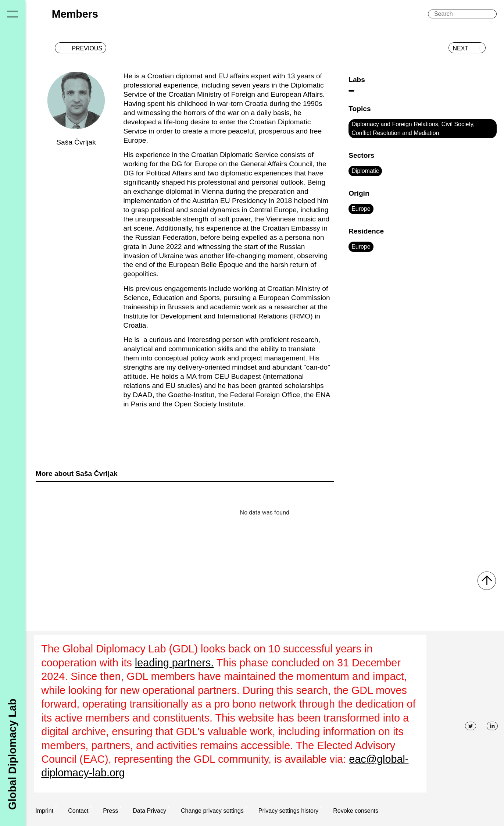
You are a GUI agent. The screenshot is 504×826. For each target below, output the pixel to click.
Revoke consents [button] (356, 811)
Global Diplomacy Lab (12, 754)
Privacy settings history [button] (289, 811)
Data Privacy (149, 811)
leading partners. (174, 663)
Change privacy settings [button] (212, 811)
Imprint (44, 811)
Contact (78, 811)
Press (110, 811)
